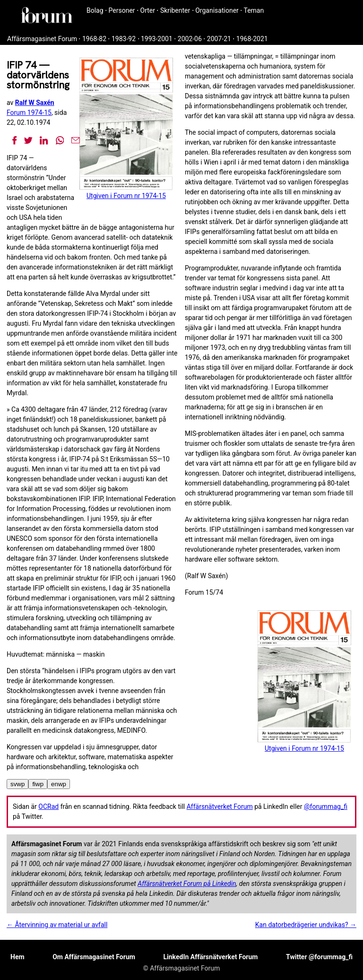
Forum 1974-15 (29, 113)
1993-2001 (157, 39)
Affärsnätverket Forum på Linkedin (187, 884)
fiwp (38, 784)
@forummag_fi (326, 807)
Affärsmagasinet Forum (42, 39)
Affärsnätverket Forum (220, 807)
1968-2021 (252, 39)
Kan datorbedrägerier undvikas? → (306, 925)
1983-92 (124, 39)
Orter (148, 10)
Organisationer (217, 10)
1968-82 (94, 39)
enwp (59, 784)
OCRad (48, 807)
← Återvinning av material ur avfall (57, 925)
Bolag (95, 10)
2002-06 (190, 39)
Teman (254, 10)
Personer (122, 10)
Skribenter (175, 10)
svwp (17, 784)
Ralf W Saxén (35, 103)
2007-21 (219, 39)
